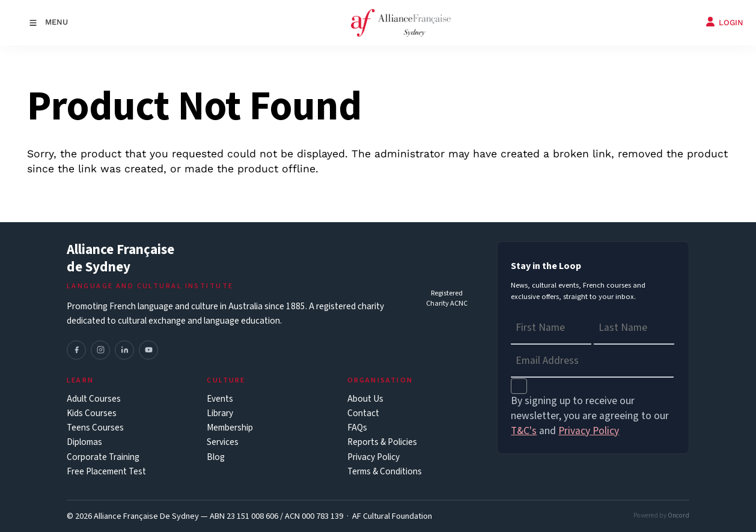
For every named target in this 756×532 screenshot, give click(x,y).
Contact (363, 413)
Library (220, 413)
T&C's (524, 431)
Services (223, 442)
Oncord (678, 515)
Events (220, 399)
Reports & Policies (382, 442)
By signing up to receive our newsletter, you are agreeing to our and (590, 416)
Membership (230, 428)
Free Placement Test (106, 472)
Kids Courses (92, 413)
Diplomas (84, 442)
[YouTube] (148, 350)
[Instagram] (100, 350)
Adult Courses (94, 399)
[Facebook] (76, 350)
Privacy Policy (373, 457)
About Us (365, 399)
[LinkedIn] (124, 350)
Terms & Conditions (385, 472)
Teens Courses (95, 428)
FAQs (357, 428)
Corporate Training (103, 457)
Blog (216, 457)
